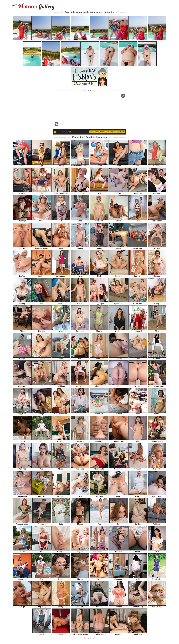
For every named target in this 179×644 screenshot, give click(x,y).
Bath (61, 523)
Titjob (99, 275)
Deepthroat (138, 192)
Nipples (22, 247)
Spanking (22, 578)
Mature (80, 523)
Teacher (80, 413)
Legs (80, 496)
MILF (118, 496)
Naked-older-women (80, 633)
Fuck (138, 220)
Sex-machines (99, 551)
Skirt (157, 330)
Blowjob (41, 330)
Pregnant (80, 330)
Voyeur (80, 551)
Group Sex (138, 247)
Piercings (22, 468)
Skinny (138, 440)
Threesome (138, 303)
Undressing (61, 275)
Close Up (99, 413)
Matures (33, 6)
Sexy (99, 192)
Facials (61, 358)
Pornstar (118, 606)
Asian (118, 247)
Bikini (61, 330)
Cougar (41, 413)
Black (118, 220)
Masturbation (157, 220)
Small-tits (99, 220)
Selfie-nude (22, 496)
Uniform (118, 275)
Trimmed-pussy (23, 523)
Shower (99, 330)
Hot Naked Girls (61, 413)
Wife (99, 578)
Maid (138, 578)
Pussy (61, 606)
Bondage (22, 220)
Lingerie (118, 358)
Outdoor (41, 440)
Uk (41, 551)
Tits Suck (80, 606)
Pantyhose (80, 440)
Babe (80, 220)
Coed (42, 633)
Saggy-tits (22, 413)
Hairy (80, 275)
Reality (61, 303)
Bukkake (157, 192)
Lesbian (80, 358)
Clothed (118, 330)
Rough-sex (138, 633)
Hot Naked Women (99, 633)
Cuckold (118, 413)
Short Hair (80, 192)
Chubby (99, 247)
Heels (118, 165)
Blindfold (118, 551)
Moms (61, 468)
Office (22, 330)
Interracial (138, 330)
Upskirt (99, 606)
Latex (22, 165)
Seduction (118, 468)
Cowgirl (22, 606)
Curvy (157, 303)
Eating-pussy (118, 440)
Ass (118, 385)
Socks (118, 192)
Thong (138, 385)
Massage (22, 192)
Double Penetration (61, 192)
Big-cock (157, 468)
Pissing (61, 165)
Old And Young (157, 440)
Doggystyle (99, 303)
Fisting (80, 578)
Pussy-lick (61, 496)
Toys (41, 578)
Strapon (138, 468)
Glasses (157, 275)
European (118, 578)
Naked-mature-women (157, 385)
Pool (99, 523)
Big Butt (138, 523)
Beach (138, 413)
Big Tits (22, 275)
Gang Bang (41, 606)
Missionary (99, 385)
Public (22, 551)
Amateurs (42, 523)
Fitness (138, 496)
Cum (119, 523)
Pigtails (157, 247)
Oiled (41, 220)
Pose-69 (61, 440)
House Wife (99, 468)
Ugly (41, 165)
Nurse (61, 578)
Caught (22, 358)
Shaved (80, 303)
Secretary (138, 275)
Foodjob (119, 633)
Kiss (41, 468)
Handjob (61, 551)
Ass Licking (157, 496)
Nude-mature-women (80, 165)
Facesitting (99, 358)
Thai (138, 165)
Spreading (118, 303)
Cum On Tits (157, 578)
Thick (61, 220)
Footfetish (99, 440)
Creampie (22, 385)
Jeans (61, 247)
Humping (157, 165)
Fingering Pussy (41, 247)
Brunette (157, 358)
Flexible (99, 165)
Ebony (22, 440)
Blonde (80, 247)
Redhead (41, 358)
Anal (157, 551)
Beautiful (80, 385)
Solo (41, 303)
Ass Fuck (80, 468)
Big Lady (99, 496)
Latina (157, 413)
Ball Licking (157, 606)
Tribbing (157, 523)
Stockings (61, 385)
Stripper (61, 633)
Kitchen (41, 275)
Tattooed (41, 496)
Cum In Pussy (138, 606)
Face (138, 358)
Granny (22, 303)
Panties (138, 551)
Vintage (41, 192)
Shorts (41, 385)
